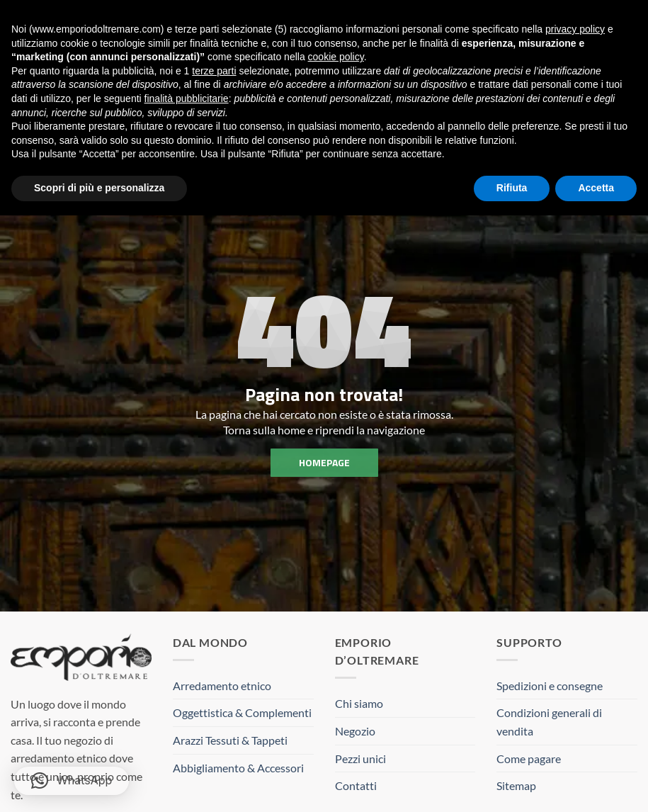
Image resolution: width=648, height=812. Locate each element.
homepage (324, 462)
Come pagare (529, 759)
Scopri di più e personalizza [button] (99, 188)
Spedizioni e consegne (550, 686)
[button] (72, 781)
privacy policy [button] (575, 29)
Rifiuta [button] (512, 188)
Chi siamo (359, 703)
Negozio (355, 731)
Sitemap (516, 785)
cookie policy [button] (336, 57)
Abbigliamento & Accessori (238, 768)
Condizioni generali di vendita (549, 722)
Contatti (356, 785)
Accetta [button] (596, 188)
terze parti (214, 71)
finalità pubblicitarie (187, 98)
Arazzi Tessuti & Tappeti (230, 740)
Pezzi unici (360, 759)
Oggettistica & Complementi (242, 712)
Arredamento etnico (222, 686)
